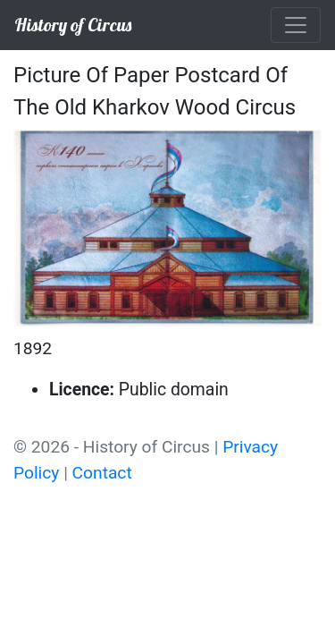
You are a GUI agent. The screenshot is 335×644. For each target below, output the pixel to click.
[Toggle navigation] (296, 25)
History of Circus (73, 25)
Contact (102, 473)
